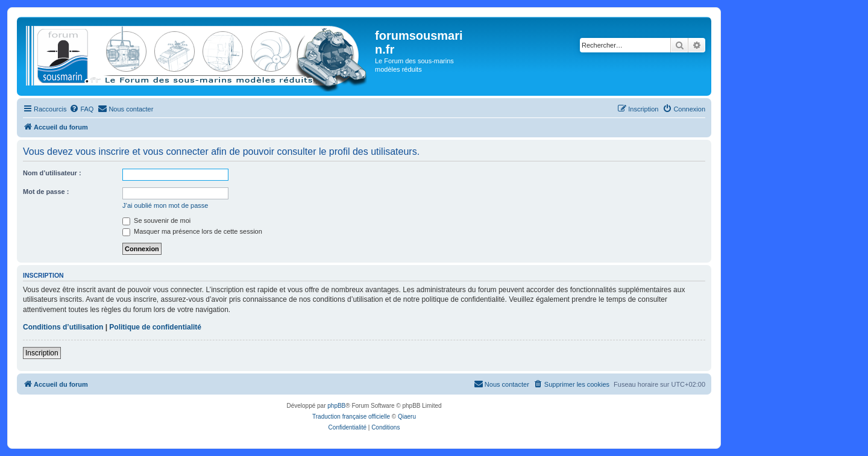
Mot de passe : (46, 192)
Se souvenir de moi (156, 220)
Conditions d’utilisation (63, 327)
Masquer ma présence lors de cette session (192, 231)
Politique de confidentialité (155, 327)
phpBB (336, 406)
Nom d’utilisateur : (52, 173)
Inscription (42, 353)
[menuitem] (81, 109)
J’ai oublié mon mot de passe (165, 205)
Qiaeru (407, 417)
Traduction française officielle (351, 417)
